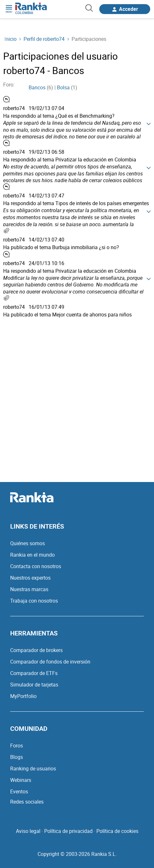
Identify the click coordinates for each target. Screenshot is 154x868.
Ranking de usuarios (33, 768)
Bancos (37, 87)
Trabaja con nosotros (34, 601)
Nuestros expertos (30, 578)
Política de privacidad (68, 831)
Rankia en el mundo (32, 555)
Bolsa (63, 87)
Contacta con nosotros (36, 566)
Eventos (19, 791)
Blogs (17, 757)
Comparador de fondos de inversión (50, 662)
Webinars (21, 780)
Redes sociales (27, 802)
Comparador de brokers (36, 650)
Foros (17, 746)
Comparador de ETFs (34, 673)
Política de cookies (117, 831)
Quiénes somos (28, 543)
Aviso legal (28, 831)
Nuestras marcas (29, 589)
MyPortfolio (23, 696)
